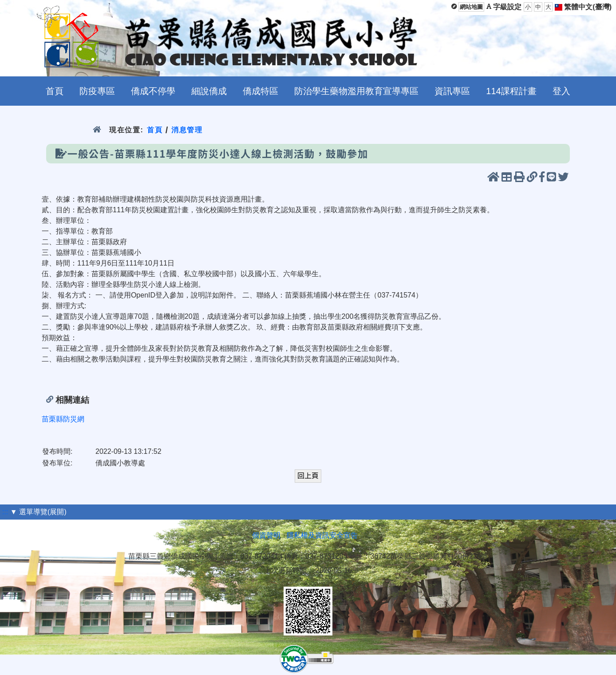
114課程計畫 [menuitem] (511, 91)
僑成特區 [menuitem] (261, 91)
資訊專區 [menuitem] (452, 91)
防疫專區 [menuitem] (97, 91)
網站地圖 (471, 7)
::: (5, 512)
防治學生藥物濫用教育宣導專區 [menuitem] (356, 91)
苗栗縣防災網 (63, 419)
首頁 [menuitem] (55, 91)
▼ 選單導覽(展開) (38, 512)
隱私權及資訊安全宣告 (322, 535)
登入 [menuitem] (561, 91)
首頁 (155, 130)
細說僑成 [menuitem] (209, 91)
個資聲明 (266, 535)
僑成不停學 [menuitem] (153, 91)
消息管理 (187, 130)
